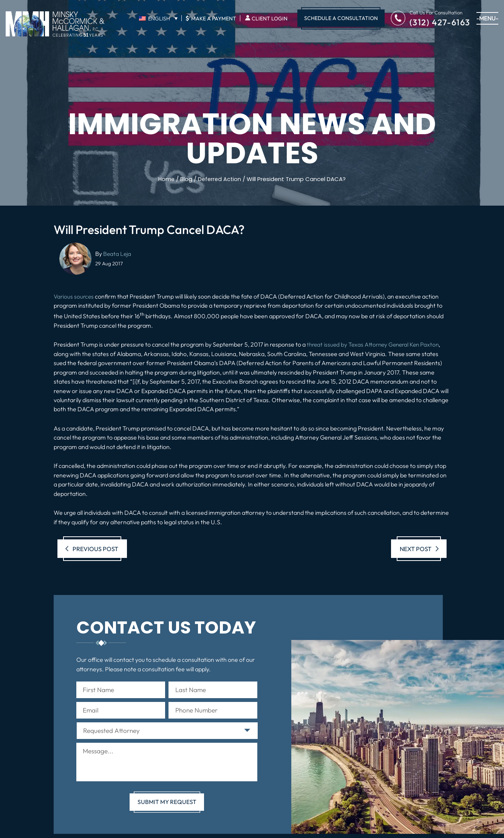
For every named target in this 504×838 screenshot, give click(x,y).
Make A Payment (211, 18)
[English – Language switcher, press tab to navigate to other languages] (158, 19)
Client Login (270, 19)
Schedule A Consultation (341, 18)
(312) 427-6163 (440, 22)
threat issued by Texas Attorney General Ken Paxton (376, 344)
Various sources (74, 296)
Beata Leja (117, 254)
